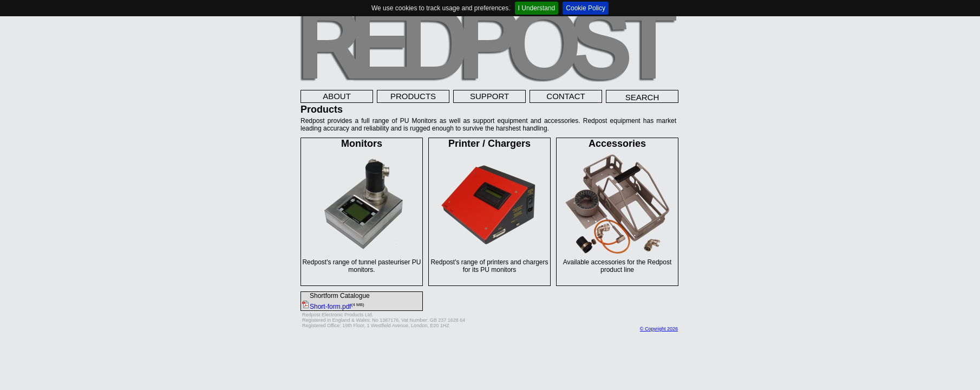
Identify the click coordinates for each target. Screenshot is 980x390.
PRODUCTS (413, 96)
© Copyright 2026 (659, 329)
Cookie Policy (586, 8)
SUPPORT (489, 96)
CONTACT (566, 96)
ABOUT (337, 96)
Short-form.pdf (326, 307)
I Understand (537, 8)
